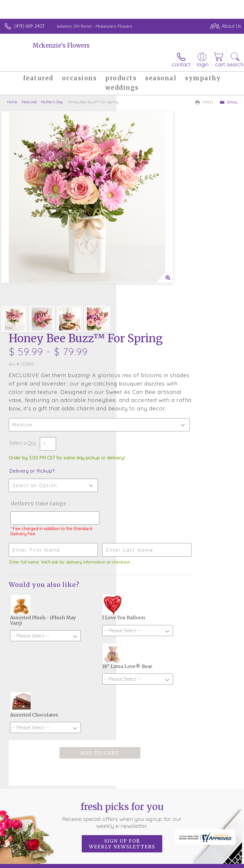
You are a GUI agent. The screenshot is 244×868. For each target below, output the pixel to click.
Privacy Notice (56, 865)
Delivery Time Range (144, 323)
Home (12, 102)
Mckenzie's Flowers (61, 45)
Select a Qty (139, 257)
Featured (29, 102)
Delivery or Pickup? (148, 285)
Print (204, 102)
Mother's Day (52, 102)
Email (229, 102)
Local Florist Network (97, 865)
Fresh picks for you (122, 608)
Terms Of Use (22, 865)
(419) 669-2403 (29, 26)
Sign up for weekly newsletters (122, 637)
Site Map (133, 865)
